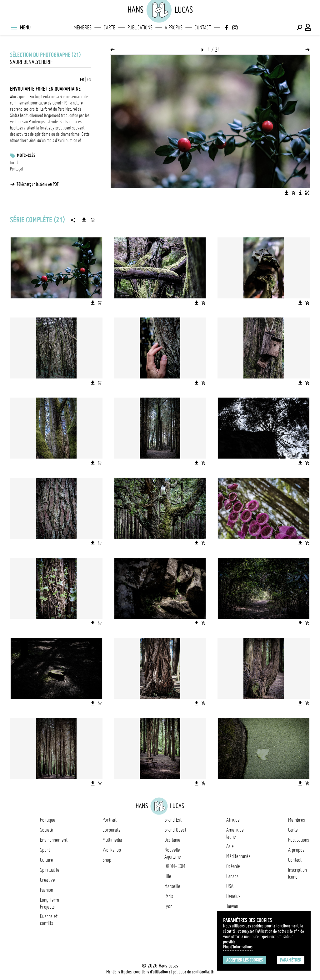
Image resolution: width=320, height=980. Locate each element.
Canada (232, 876)
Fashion (47, 890)
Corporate (112, 830)
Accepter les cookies (245, 960)
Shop (107, 860)
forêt (14, 163)
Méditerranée (238, 856)
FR (82, 80)
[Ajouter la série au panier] (93, 220)
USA (230, 886)
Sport (45, 850)
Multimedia (112, 840)
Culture (47, 860)
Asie (230, 846)
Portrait (110, 820)
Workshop (112, 850)
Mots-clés (26, 155)
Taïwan (232, 906)
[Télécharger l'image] (287, 193)
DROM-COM (175, 866)
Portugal (16, 169)
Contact (203, 28)
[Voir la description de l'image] (300, 193)
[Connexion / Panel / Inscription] (308, 28)
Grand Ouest (175, 830)
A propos (174, 28)
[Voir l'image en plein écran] (307, 193)
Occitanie (172, 840)
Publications (140, 28)
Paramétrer (291, 960)
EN (89, 80)
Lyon (168, 906)
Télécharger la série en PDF (38, 184)
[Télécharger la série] (84, 220)
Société (47, 830)
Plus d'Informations (238, 947)
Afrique (233, 820)
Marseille (172, 886)
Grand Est (173, 820)
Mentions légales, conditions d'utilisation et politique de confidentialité (160, 972)
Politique (48, 820)
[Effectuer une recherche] (299, 28)
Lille (168, 876)
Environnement (54, 840)
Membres (83, 28)
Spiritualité (50, 870)
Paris (169, 896)
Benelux (233, 896)
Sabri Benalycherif (31, 62)
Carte (110, 28)
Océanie (233, 866)
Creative (47, 880)
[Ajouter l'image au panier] (293, 193)
